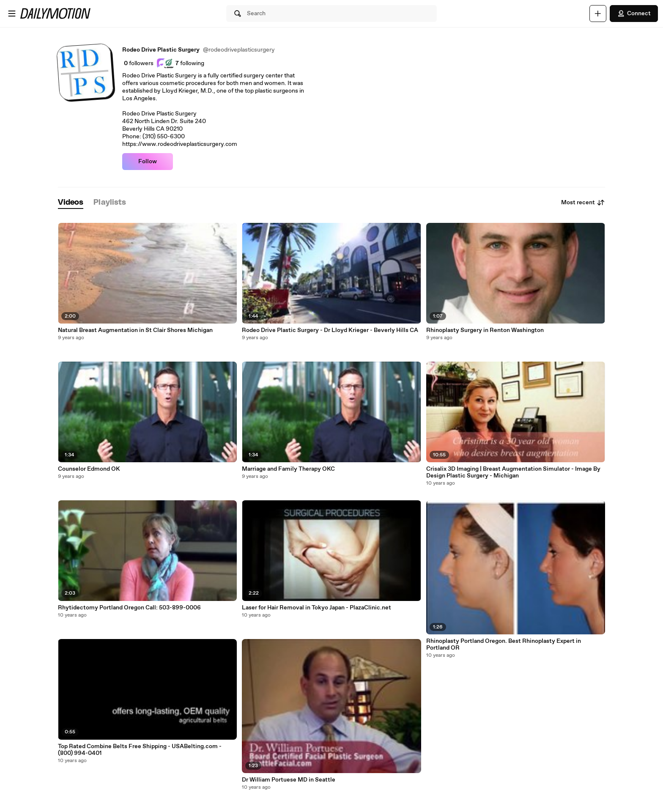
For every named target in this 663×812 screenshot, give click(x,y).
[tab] (71, 203)
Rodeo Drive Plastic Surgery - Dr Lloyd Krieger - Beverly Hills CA (330, 330)
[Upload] (598, 14)
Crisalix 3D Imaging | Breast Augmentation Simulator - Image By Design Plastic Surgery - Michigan (513, 472)
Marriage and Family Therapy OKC (288, 469)
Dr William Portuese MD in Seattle (289, 780)
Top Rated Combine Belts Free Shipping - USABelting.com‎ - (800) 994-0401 (140, 750)
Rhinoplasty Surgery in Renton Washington (485, 330)
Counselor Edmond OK (89, 469)
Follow (148, 162)
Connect (634, 14)
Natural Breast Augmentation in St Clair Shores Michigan (135, 330)
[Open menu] (12, 14)
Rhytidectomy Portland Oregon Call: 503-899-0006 (129, 608)
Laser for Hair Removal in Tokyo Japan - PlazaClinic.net (316, 608)
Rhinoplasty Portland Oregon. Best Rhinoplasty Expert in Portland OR (504, 645)
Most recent (583, 203)
